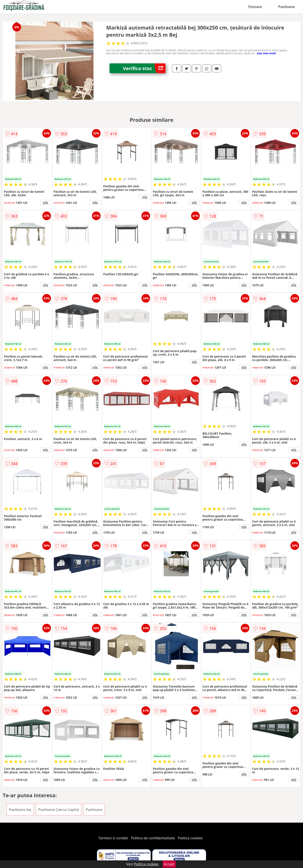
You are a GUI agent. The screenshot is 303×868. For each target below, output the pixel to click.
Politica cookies (190, 838)
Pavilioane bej (20, 810)
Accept (169, 864)
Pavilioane (287, 7)
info (46, 202)
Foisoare (255, 7)
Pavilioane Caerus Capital (59, 810)
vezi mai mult (266, 53)
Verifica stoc (144, 68)
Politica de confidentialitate (153, 838)
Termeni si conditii (113, 838)
